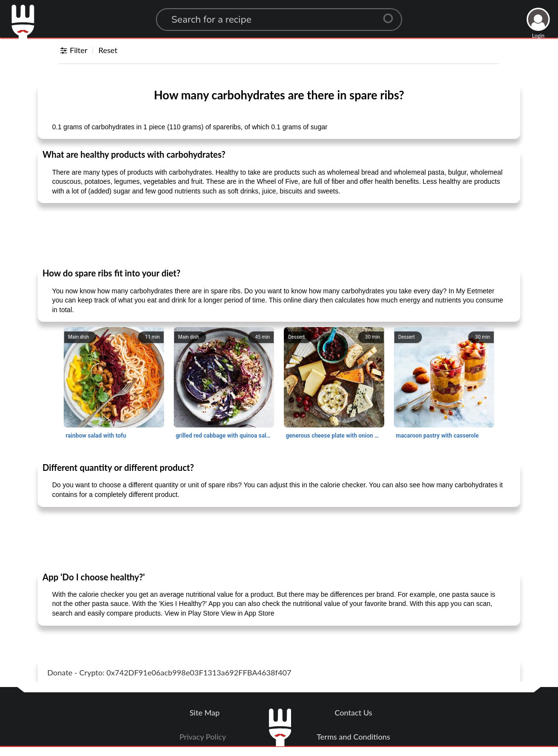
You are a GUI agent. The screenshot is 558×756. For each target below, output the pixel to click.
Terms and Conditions (353, 736)
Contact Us (353, 712)
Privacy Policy (203, 736)
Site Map (205, 712)
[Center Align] (391, 14)
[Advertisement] (279, 235)
